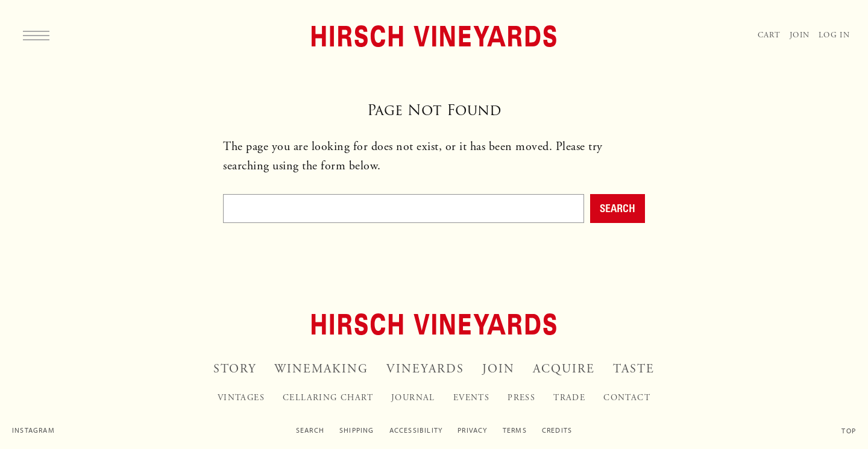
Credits (557, 430)
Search (618, 208)
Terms (515, 430)
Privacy (472, 430)
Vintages (241, 398)
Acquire (564, 369)
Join (800, 35)
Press (521, 398)
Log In (834, 35)
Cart (769, 35)
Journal (413, 398)
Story (235, 369)
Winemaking (321, 369)
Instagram (33, 430)
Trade (569, 398)
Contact (627, 398)
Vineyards (425, 369)
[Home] (434, 36)
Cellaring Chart (328, 398)
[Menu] (36, 35)
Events (471, 398)
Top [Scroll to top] (849, 431)
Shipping (357, 430)
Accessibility (416, 430)
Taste (634, 369)
